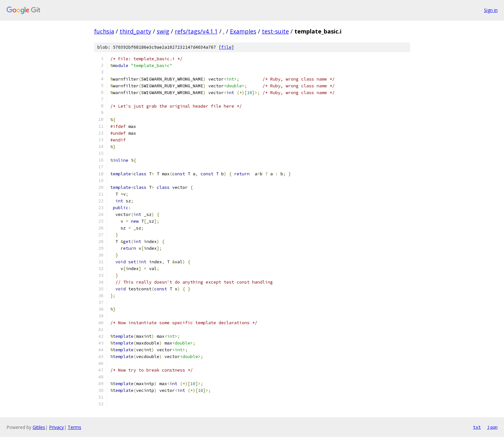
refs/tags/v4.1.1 (196, 31)
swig (163, 31)
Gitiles (39, 427)
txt (477, 427)
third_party (135, 31)
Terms (74, 427)
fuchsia (104, 31)
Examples (243, 31)
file (226, 47)
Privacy (56, 427)
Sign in (491, 10)
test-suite (275, 31)
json (492, 427)
